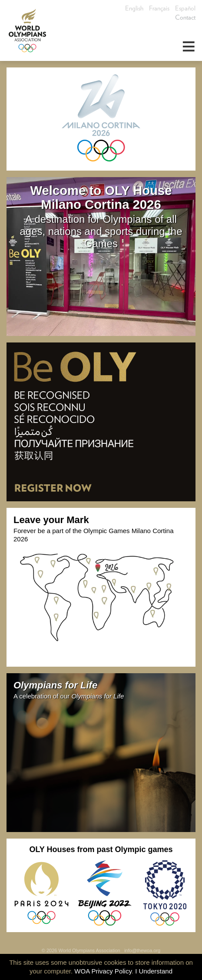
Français (159, 8)
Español (185, 8)
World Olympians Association (30, 30)
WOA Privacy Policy (103, 971)
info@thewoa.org (142, 950)
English (134, 8)
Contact (185, 17)
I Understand (154, 971)
